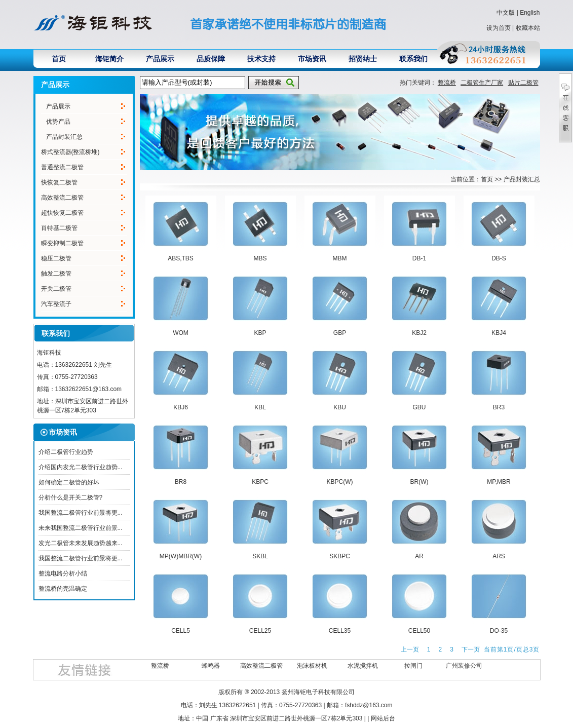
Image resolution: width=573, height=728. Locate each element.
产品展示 (160, 59)
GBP (340, 333)
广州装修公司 (464, 666)
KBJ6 (181, 407)
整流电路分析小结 (63, 573)
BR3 (499, 407)
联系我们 (413, 59)
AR (419, 556)
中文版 (506, 13)
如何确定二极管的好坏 (69, 482)
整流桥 (447, 83)
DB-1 (419, 258)
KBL (260, 407)
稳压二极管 (56, 258)
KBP (260, 333)
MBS (260, 258)
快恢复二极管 (59, 182)
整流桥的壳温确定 (63, 589)
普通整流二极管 (62, 167)
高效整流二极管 (62, 198)
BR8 (181, 482)
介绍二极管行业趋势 (66, 452)
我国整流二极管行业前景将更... (81, 513)
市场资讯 (312, 59)
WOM (181, 333)
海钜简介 (109, 59)
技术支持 (261, 59)
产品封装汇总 (64, 137)
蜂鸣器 (211, 666)
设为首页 (499, 28)
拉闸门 (413, 666)
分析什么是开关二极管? (71, 497)
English (530, 13)
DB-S (499, 258)
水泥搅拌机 (363, 666)
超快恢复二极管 (62, 213)
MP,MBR (499, 482)
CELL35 (340, 631)
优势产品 (58, 122)
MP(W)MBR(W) (181, 556)
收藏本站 (528, 28)
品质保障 (211, 59)
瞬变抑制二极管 (62, 243)
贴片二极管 (523, 83)
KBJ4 (499, 333)
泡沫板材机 (312, 666)
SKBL (260, 556)
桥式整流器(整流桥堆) (70, 152)
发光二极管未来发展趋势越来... (81, 543)
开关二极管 (56, 289)
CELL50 (419, 631)
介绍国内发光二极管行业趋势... (81, 467)
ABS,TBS (181, 258)
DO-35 (499, 631)
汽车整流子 (56, 304)
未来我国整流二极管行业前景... (81, 528)
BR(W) (419, 482)
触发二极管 (56, 274)
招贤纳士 (363, 59)
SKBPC (340, 556)
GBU (419, 407)
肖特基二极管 (59, 228)
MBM (340, 258)
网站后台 (383, 718)
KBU (340, 407)
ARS (499, 556)
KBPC (260, 482)
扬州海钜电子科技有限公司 (318, 692)
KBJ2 (419, 333)
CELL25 (260, 631)
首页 (59, 59)
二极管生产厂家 (482, 83)
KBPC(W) (340, 482)
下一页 (471, 649)
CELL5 (181, 631)
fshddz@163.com (369, 705)
